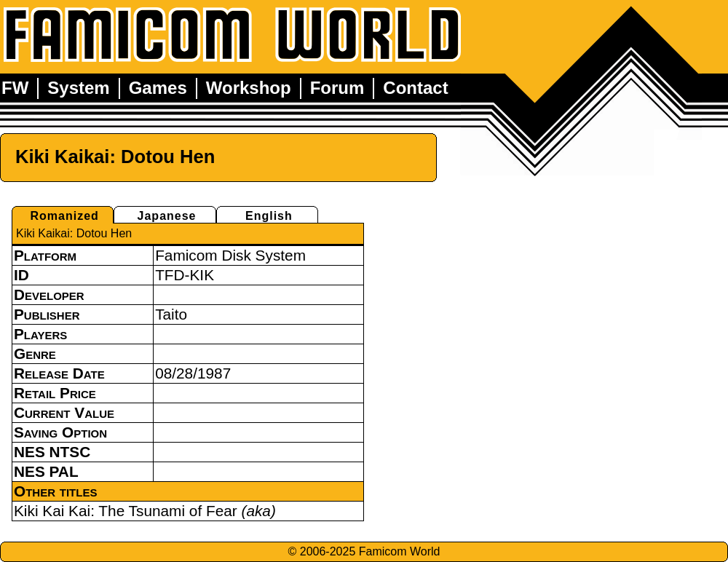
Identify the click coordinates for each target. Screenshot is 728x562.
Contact (415, 88)
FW (15, 88)
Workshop (249, 88)
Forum (337, 88)
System (78, 88)
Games (158, 88)
